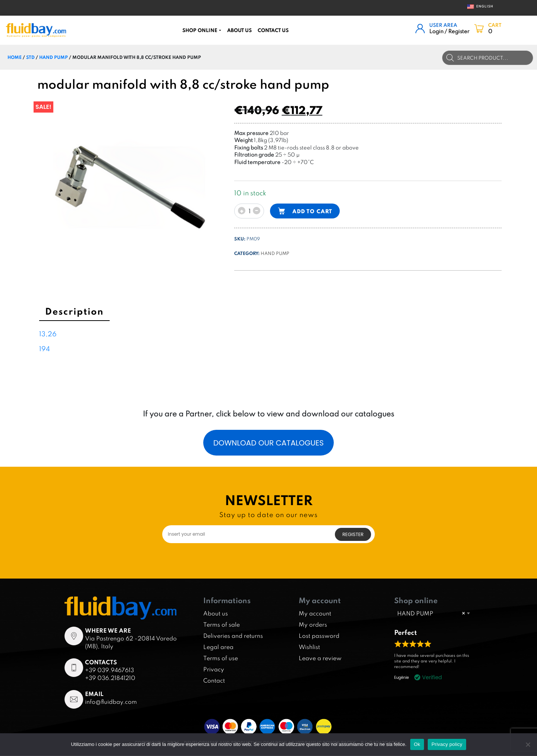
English (478, 7)
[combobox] (433, 613)
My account (315, 614)
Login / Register (449, 31)
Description (74, 311)
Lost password (319, 636)
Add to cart (312, 211)
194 (45, 349)
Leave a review (320, 658)
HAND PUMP (54, 57)
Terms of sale (222, 625)
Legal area (218, 647)
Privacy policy (447, 744)
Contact (214, 681)
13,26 (48, 334)
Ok (417, 744)
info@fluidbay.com (111, 702)
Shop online (200, 30)
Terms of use (221, 658)
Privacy (214, 670)
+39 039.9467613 (109, 670)
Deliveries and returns (233, 636)
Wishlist (309, 647)
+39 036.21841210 (110, 678)
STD (30, 57)
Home (15, 57)
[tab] (74, 312)
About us (239, 30)
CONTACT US (273, 30)
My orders (313, 625)
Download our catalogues (268, 443)
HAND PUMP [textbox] (431, 613)
